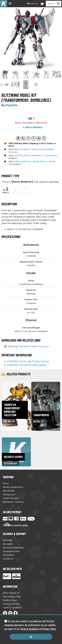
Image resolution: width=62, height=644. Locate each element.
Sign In (33, 4)
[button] (59, 406)
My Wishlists (9, 555)
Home (6, 483)
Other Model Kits (22, 161)
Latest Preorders (11, 498)
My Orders (8, 544)
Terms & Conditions (29, 629)
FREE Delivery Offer (12, 597)
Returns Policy (9, 600)
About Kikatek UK (11, 593)
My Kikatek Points (11, 551)
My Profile (8, 540)
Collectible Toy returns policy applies (27, 365)
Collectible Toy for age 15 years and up (28, 361)
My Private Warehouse (13, 548)
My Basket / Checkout (13, 502)
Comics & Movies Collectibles (28, 155)
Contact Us (8, 559)
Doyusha (11, 105)
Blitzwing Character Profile (28, 346)
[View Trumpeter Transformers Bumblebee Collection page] (26, 406)
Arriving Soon (9, 494)
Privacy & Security (11, 604)
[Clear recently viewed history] (16, 452)
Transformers (51, 155)
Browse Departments (13, 487)
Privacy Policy (49, 629)
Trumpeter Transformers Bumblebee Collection (31, 151)
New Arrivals (9, 491)
